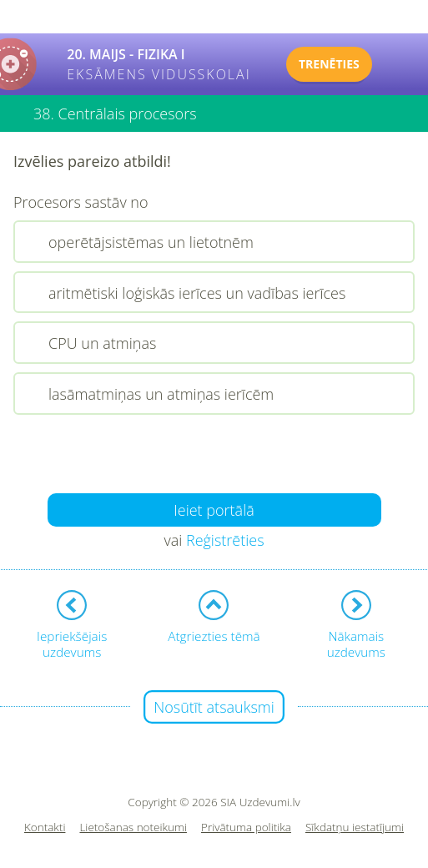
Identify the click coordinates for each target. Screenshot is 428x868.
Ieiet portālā (214, 510)
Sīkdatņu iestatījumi (355, 828)
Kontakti (45, 828)
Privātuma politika (246, 828)
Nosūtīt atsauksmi (214, 707)
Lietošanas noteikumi (133, 828)
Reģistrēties (225, 540)
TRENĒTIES (329, 64)
